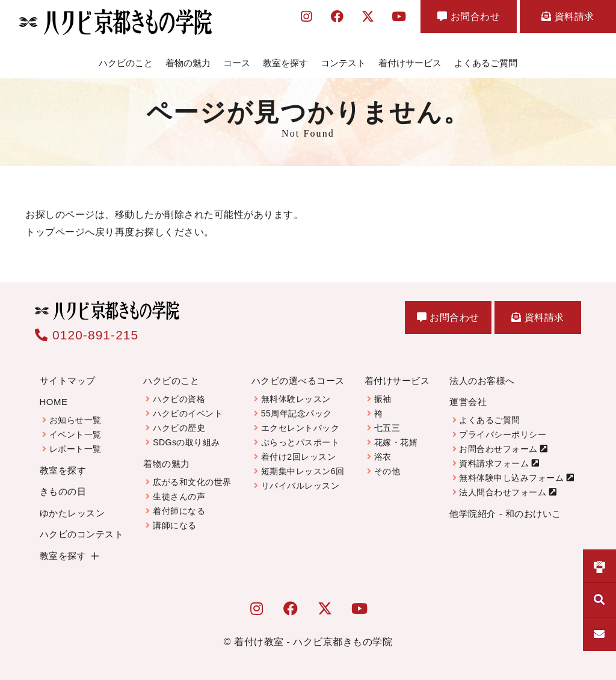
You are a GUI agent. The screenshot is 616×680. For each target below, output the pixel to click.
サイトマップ (68, 381)
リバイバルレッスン (300, 486)
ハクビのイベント (188, 413)
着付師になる (179, 511)
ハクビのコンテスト (82, 534)
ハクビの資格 (179, 399)
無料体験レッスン (296, 399)
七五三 (387, 428)
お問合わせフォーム (498, 449)
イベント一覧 (75, 434)
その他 (387, 471)
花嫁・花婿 (396, 442)
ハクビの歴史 (179, 428)
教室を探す (285, 63)
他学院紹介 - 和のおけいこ (505, 514)
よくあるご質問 (486, 63)
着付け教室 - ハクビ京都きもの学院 (313, 642)
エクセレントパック (300, 428)
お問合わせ (469, 17)
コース (237, 63)
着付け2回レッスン (298, 457)
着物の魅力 (188, 63)
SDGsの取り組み (186, 442)
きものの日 (63, 491)
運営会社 (468, 402)
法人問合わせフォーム (503, 492)
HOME (54, 402)
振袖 (383, 399)
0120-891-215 (87, 335)
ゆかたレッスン (72, 513)
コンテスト (343, 63)
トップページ (55, 232)
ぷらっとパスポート (300, 442)
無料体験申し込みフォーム (511, 478)
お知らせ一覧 (75, 420)
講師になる (175, 525)
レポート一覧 (75, 449)
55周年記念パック (297, 413)
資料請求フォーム (494, 463)
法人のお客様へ (482, 381)
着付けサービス (410, 63)
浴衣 (383, 457)
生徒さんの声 (179, 496)
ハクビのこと (126, 63)
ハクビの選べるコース (298, 381)
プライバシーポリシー (503, 434)
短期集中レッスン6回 (303, 471)
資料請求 (568, 17)
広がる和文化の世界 (192, 482)
